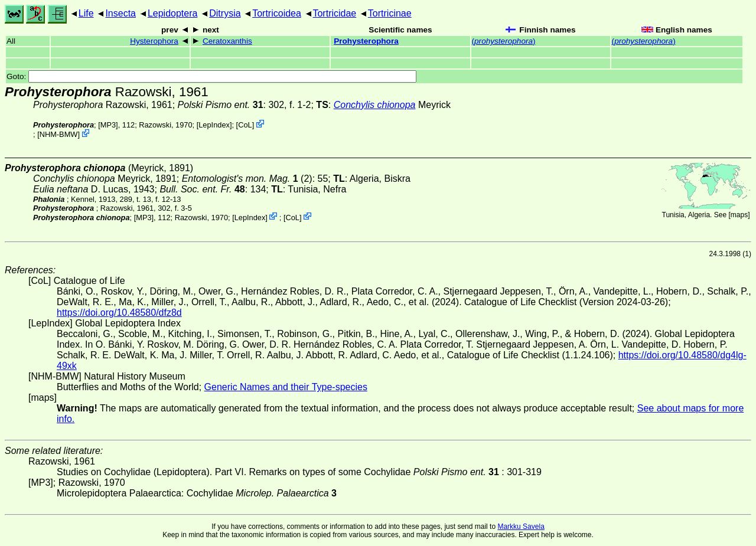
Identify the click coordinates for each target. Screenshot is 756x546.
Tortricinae (390, 13)
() (504, 41)
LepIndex (214, 125)
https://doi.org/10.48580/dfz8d (119, 313)
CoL (245, 125)
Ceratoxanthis (227, 41)
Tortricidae (334, 13)
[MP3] (108, 125)
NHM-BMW (59, 134)
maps (739, 215)
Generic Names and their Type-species (286, 387)
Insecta (120, 13)
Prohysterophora (366, 41)
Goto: (211, 76)
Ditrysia (225, 13)
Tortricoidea (277, 13)
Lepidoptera (173, 13)
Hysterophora (154, 41)
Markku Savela (521, 527)
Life (86, 13)
